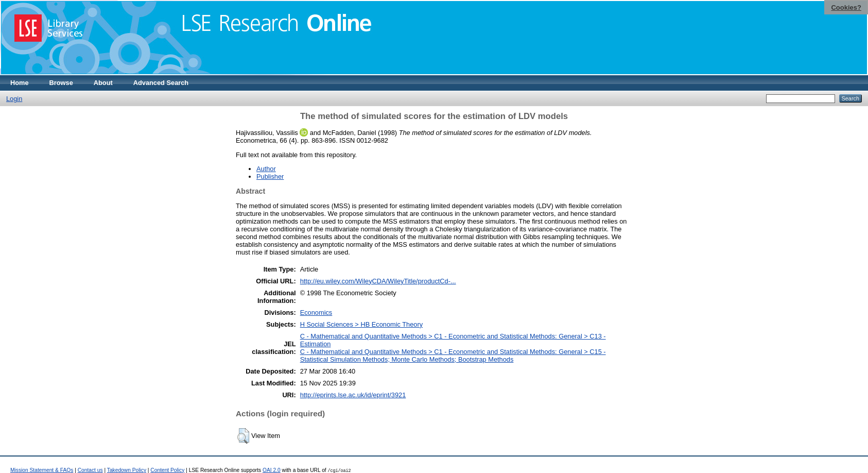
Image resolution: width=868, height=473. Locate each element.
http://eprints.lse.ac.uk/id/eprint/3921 (353, 395)
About (103, 83)
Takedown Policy (127, 470)
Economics (316, 312)
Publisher (270, 176)
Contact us (90, 470)
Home (20, 83)
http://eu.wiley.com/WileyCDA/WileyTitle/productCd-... (378, 281)
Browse (61, 83)
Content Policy (167, 470)
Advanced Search (161, 83)
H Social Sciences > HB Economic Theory (361, 324)
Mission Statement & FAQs (42, 470)
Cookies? (846, 7)
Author (266, 169)
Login (14, 99)
